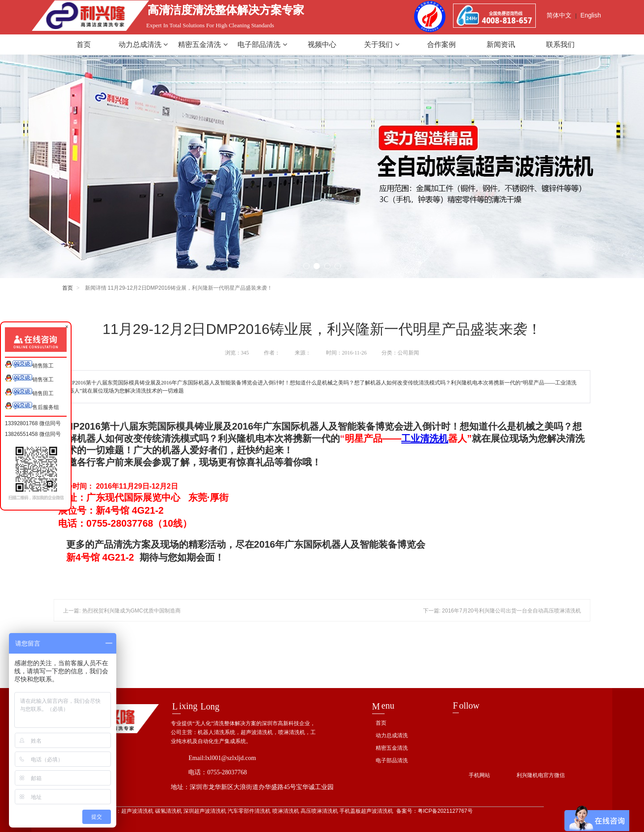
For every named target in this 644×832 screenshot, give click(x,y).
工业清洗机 (425, 439)
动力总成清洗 (143, 44)
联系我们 (560, 44)
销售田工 (29, 392)
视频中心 (322, 44)
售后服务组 (32, 406)
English (591, 15)
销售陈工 (29, 365)
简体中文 (559, 15)
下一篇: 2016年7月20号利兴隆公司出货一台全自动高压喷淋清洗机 (502, 611)
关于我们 (381, 44)
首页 (84, 44)
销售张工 (29, 378)
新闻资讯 (501, 44)
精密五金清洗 (203, 44)
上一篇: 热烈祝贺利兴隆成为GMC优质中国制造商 (122, 611)
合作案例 (441, 44)
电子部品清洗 (262, 44)
